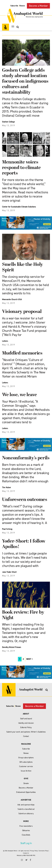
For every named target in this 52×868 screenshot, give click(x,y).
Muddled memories (22, 353)
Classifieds (26, 835)
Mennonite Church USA (12, 299)
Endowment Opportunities (26, 792)
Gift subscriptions (26, 762)
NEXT (29, 659)
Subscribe (14, 6)
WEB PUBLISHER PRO (29, 855)
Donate (26, 783)
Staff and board (26, 719)
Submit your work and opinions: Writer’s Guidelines (26, 732)
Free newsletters (26, 826)
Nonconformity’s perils (26, 458)
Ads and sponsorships (26, 805)
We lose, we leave (19, 395)
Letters (5, 341)
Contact (26, 736)
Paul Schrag (7, 529)
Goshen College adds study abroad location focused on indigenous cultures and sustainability (25, 81)
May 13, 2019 (9, 125)
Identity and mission (26, 723)
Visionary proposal (22, 312)
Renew (22, 6)
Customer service (26, 766)
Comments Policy (44, 851)
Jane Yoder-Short (9, 572)
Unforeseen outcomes (25, 500)
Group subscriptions (26, 758)
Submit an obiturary (26, 814)
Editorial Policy (26, 727)
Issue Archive (26, 771)
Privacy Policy (34, 851)
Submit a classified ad (26, 809)
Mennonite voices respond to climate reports (21, 168)
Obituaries (26, 830)
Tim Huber (7, 487)
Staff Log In (26, 843)
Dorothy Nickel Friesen (12, 647)
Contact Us (26, 853)
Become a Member (38, 6)
